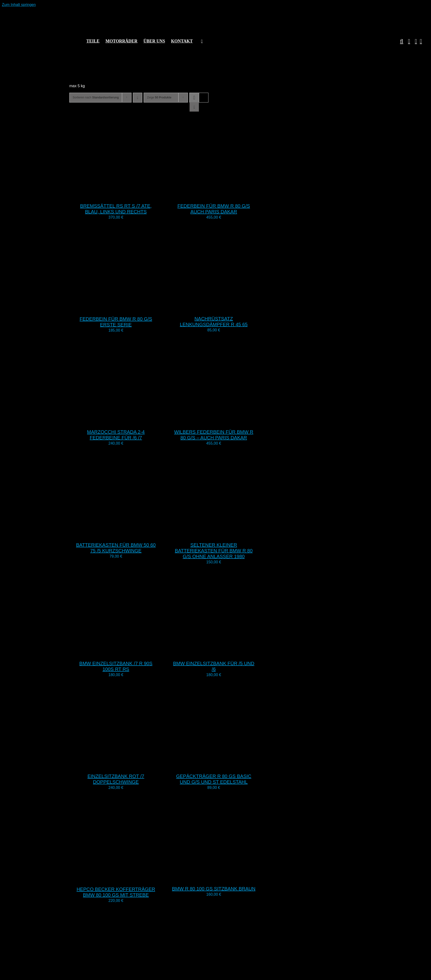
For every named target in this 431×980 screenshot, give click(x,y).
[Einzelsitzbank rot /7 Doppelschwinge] (129, 766)
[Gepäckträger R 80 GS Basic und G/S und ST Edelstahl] (227, 766)
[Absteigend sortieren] (138, 98)
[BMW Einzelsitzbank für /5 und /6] (227, 653)
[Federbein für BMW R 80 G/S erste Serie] (129, 308)
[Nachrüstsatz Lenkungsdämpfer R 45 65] (227, 308)
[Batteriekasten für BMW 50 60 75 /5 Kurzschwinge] (129, 534)
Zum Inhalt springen (19, 5)
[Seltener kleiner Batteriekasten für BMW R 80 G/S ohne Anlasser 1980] (227, 534)
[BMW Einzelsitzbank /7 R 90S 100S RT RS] (129, 653)
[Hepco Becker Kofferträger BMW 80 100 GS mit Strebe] (129, 879)
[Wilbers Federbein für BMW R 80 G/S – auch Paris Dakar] (227, 421)
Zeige (159, 97)
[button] (399, 41)
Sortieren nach (96, 97)
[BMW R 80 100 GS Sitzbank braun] (227, 878)
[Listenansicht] (194, 107)
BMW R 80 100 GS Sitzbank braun (214, 889)
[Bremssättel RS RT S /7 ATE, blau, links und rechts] (129, 195)
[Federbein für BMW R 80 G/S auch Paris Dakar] (227, 195)
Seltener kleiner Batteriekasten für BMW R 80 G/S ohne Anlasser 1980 (214, 551)
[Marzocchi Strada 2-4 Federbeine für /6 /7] (129, 421)
